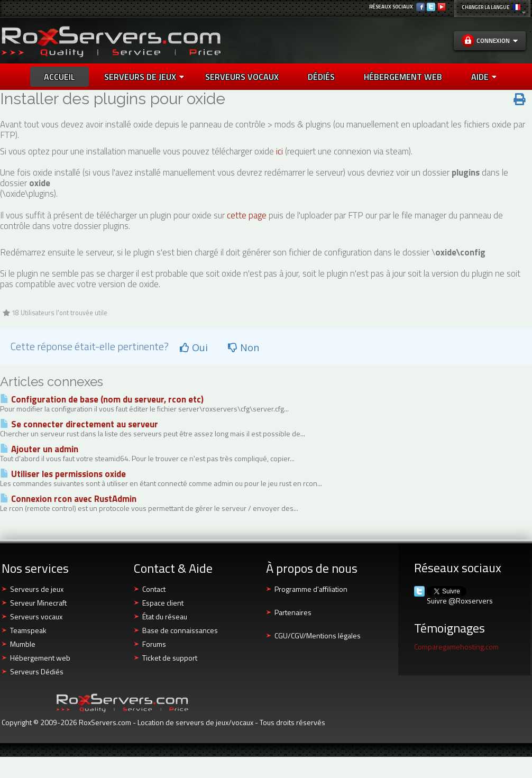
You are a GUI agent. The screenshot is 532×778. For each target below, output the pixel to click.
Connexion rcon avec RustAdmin (68, 499)
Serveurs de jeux (144, 77)
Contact (154, 589)
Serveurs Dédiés (37, 671)
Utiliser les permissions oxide (63, 474)
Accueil (59, 77)
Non (244, 347)
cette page (247, 215)
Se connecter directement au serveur (79, 424)
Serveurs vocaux (36, 616)
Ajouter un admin (39, 449)
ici (279, 151)
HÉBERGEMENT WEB (403, 77)
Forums (154, 644)
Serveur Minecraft (38, 603)
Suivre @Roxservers (460, 601)
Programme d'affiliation (311, 589)
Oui (194, 347)
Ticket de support (170, 658)
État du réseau (165, 616)
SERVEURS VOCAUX (242, 77)
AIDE (484, 77)
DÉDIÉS (321, 77)
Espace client (163, 603)
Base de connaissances (180, 630)
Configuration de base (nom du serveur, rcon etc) (102, 399)
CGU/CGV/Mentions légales (318, 635)
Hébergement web (40, 658)
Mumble (23, 644)
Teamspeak (28, 630)
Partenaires (293, 612)
